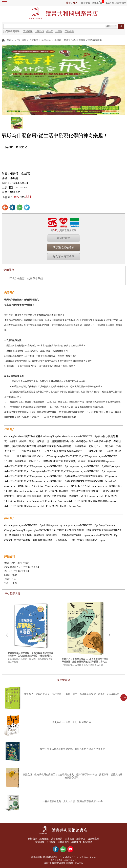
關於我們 (32, 839)
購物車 (95, 3)
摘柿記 (50, 31)
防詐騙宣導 (93, 839)
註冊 (68, 3)
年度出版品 (63, 842)
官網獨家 (28, 31)
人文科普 (34, 40)
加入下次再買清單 (63, 257)
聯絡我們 (76, 842)
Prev (7, 635)
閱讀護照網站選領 (63, 247)
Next (109, 635)
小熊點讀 (39, 31)
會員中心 (85, 3)
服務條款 (44, 839)
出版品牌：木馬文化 (14, 147)
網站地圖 (69, 839)
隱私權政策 (57, 839)
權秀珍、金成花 (20, 174)
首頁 (9, 40)
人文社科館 (21, 40)
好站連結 (88, 842)
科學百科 (46, 40)
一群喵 (59, 31)
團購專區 (81, 839)
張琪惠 (14, 178)
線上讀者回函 (119, 3)
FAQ (108, 3)
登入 (75, 3)
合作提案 (51, 842)
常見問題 (39, 842)
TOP (124, 698)
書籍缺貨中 (63, 238)
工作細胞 (69, 31)
